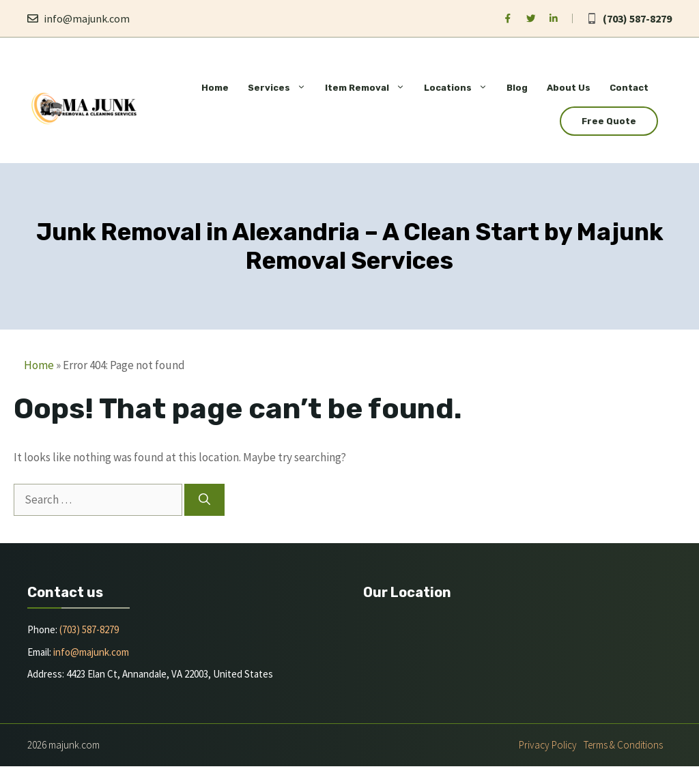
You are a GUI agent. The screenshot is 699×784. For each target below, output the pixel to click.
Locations (460, 88)
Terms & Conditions (623, 745)
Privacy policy (548, 745)
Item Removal (370, 88)
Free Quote (609, 121)
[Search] (204, 500)
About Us (569, 88)
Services (282, 88)
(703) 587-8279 (637, 18)
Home (215, 88)
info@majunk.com (87, 18)
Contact (629, 88)
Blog (517, 88)
